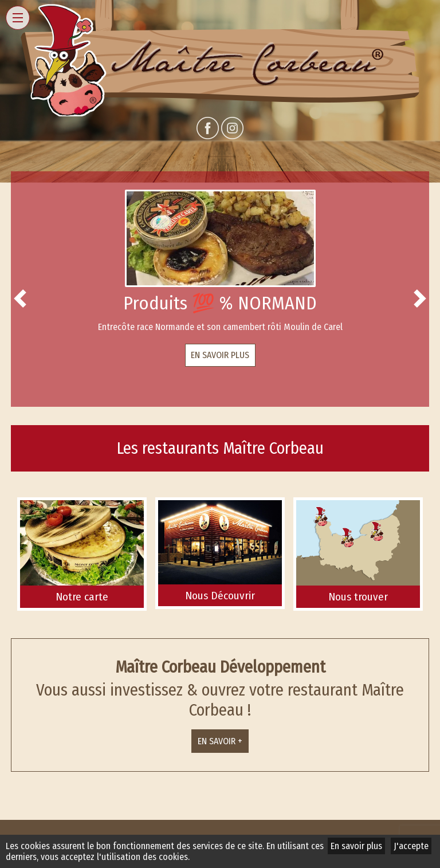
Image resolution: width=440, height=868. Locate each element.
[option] (220, 278)
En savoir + (220, 741)
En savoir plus (220, 355)
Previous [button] (20, 299)
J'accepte (411, 846)
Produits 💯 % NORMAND (220, 303)
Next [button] (420, 299)
